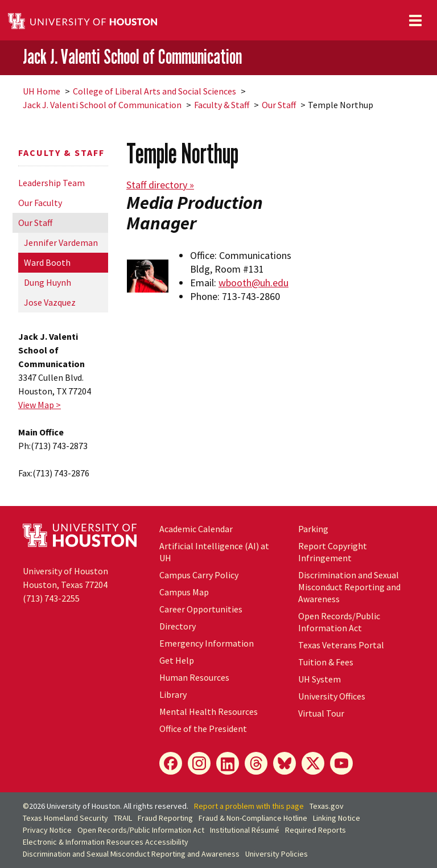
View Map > (40, 405)
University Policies (277, 854)
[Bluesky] (285, 763)
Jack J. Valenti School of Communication (132, 57)
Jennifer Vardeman (61, 242)
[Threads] (256, 763)
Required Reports (316, 830)
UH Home (42, 91)
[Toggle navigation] (415, 20)
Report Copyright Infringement (333, 552)
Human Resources (194, 677)
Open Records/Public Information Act (339, 622)
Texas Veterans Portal (341, 645)
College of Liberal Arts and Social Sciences (154, 91)
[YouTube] (341, 763)
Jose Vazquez (50, 302)
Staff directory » (160, 185)
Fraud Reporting (165, 818)
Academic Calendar (196, 529)
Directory (178, 626)
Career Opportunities (201, 609)
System (319, 679)
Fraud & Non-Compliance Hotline (253, 818)
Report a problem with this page (249, 806)
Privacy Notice (47, 830)
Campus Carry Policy (199, 575)
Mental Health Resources (209, 711)
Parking (313, 529)
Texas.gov (327, 806)
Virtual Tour (321, 713)
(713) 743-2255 (51, 598)
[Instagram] (199, 763)
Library (173, 694)
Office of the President (203, 729)
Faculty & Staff (222, 105)
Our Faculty (40, 203)
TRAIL (123, 818)
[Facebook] (171, 763)
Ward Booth (47, 262)
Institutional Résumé (245, 830)
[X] (313, 763)
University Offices (332, 696)
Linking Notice (337, 818)
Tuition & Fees (326, 662)
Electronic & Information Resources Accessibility (106, 842)
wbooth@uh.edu (253, 283)
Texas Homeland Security (65, 818)
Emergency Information (207, 643)
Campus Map (184, 592)
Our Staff (279, 105)
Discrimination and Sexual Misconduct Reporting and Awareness (349, 587)
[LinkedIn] (228, 763)
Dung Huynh (48, 282)
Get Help (177, 660)
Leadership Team (51, 183)
